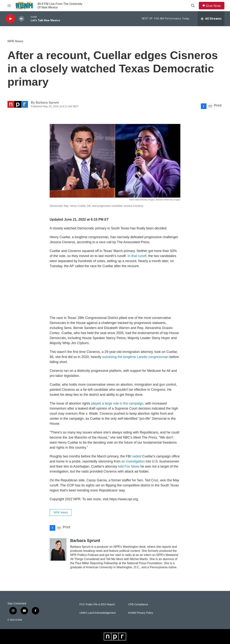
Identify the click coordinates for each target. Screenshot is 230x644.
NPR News (15, 41)
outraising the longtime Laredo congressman (135, 357)
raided (137, 456)
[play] (10, 19)
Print (218, 105)
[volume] (21, 19)
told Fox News (129, 466)
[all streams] (211, 19)
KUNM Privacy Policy (141, 613)
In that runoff (137, 256)
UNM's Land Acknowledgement (98, 613)
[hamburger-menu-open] (9, 6)
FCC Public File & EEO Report (97, 604)
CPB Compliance (138, 604)
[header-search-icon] (193, 6)
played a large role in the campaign (117, 403)
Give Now (213, 6)
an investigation (133, 461)
